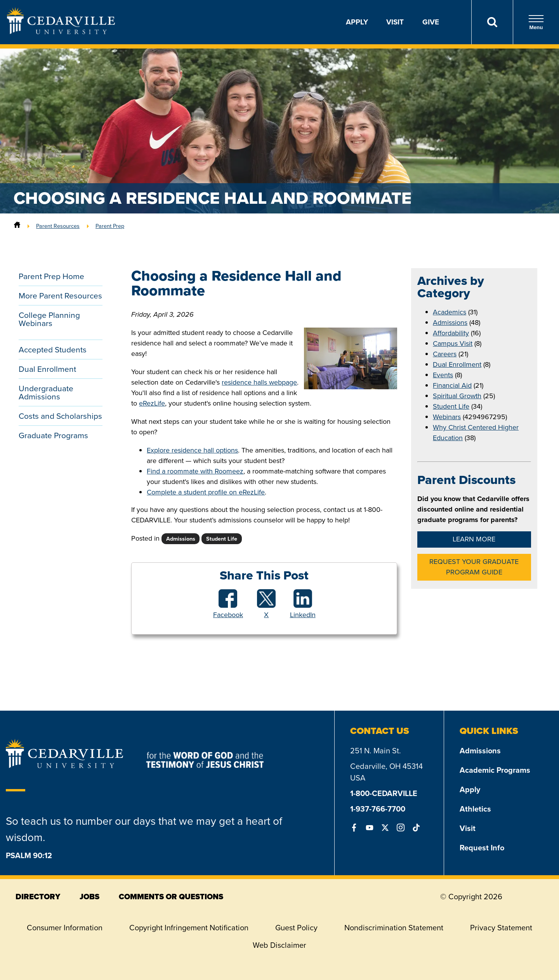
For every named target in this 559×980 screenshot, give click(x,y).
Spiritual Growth (457, 396)
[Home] (17, 226)
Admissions (450, 323)
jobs (89, 897)
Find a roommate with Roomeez (195, 471)
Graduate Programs (53, 435)
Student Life (451, 406)
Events (443, 375)
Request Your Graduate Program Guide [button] (474, 567)
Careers (445, 354)
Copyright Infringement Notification (189, 928)
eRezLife (152, 403)
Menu (536, 22)
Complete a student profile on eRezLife (206, 492)
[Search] (492, 22)
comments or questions (171, 897)
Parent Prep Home (51, 276)
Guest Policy (296, 928)
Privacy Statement (501, 928)
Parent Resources (58, 226)
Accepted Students (53, 350)
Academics (450, 312)
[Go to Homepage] (61, 32)
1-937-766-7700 (378, 809)
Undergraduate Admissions (46, 392)
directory (38, 897)
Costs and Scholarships (60, 416)
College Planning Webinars (49, 319)
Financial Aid (452, 385)
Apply (357, 22)
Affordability (451, 333)
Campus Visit (453, 343)
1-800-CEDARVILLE (384, 793)
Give (431, 22)
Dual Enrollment (47, 369)
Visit (395, 22)
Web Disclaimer (279, 945)
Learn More (474, 539)
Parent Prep (110, 226)
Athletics (475, 809)
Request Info (482, 848)
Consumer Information (65, 928)
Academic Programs (495, 770)
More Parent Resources (60, 296)
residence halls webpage (259, 382)
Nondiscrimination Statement (394, 928)
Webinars (447, 417)
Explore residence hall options (192, 450)
